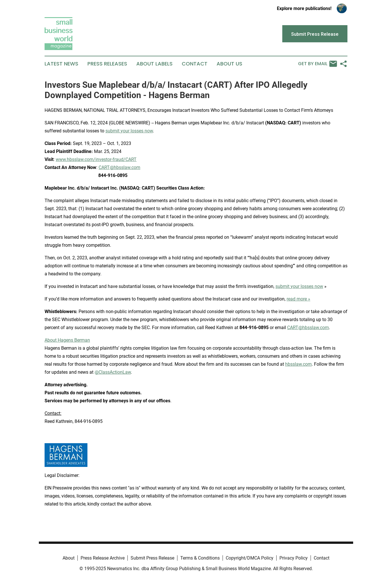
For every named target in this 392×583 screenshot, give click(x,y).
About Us (229, 64)
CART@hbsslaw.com (119, 167)
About (69, 558)
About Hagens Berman (67, 340)
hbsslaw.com (298, 364)
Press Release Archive (103, 558)
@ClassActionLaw (113, 372)
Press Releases (107, 64)
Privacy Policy (294, 558)
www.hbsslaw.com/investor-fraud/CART (96, 159)
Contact (195, 64)
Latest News (61, 64)
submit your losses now (129, 131)
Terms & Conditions (200, 558)
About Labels (154, 64)
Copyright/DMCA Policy (250, 558)
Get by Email (318, 64)
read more (297, 299)
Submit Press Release (152, 558)
